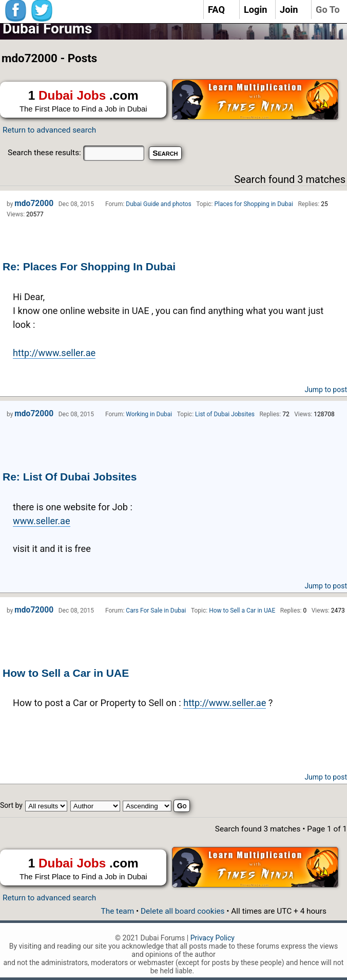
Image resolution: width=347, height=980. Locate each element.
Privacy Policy (213, 938)
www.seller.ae (42, 521)
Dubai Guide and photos (158, 204)
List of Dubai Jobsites (225, 414)
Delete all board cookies (182, 911)
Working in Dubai (149, 414)
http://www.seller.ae (54, 353)
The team (117, 911)
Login (256, 10)
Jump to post (326, 390)
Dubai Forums (47, 29)
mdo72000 (34, 204)
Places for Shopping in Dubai (254, 204)
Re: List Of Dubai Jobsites (70, 477)
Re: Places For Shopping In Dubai (89, 266)
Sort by (11, 805)
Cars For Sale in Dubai (156, 611)
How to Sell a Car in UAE (66, 673)
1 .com (83, 101)
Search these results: (76, 153)
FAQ (216, 10)
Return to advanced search (49, 130)
